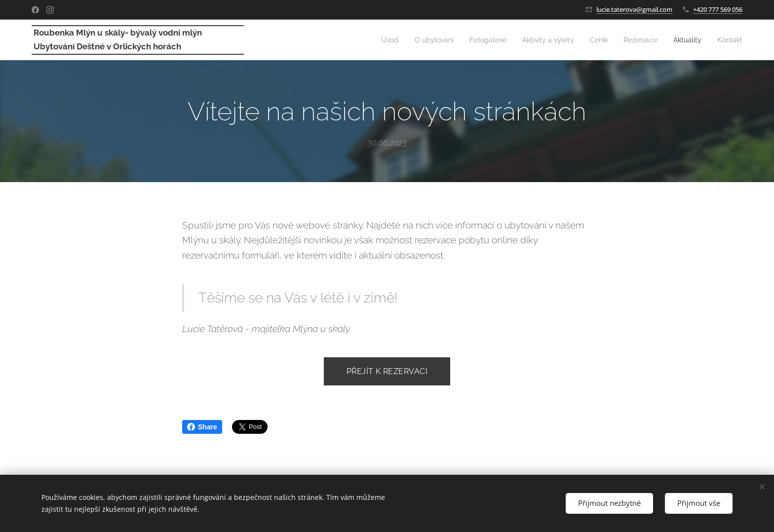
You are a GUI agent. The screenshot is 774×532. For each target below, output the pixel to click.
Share (202, 427)
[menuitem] (371, 40)
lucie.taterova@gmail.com (634, 9)
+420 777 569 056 (718, 9)
